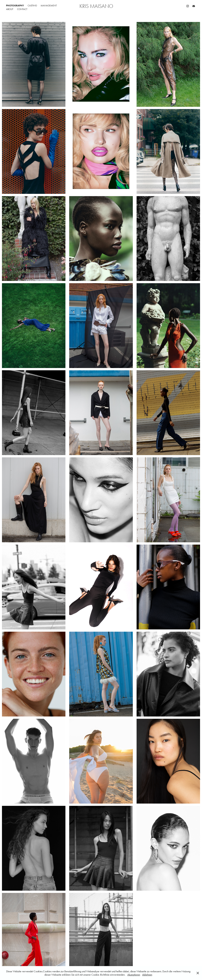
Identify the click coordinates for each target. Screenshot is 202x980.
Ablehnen (147, 975)
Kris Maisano (96, 6)
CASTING (32, 6)
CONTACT (22, 9)
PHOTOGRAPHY (15, 6)
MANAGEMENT (49, 6)
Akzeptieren (134, 975)
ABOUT (10, 9)
